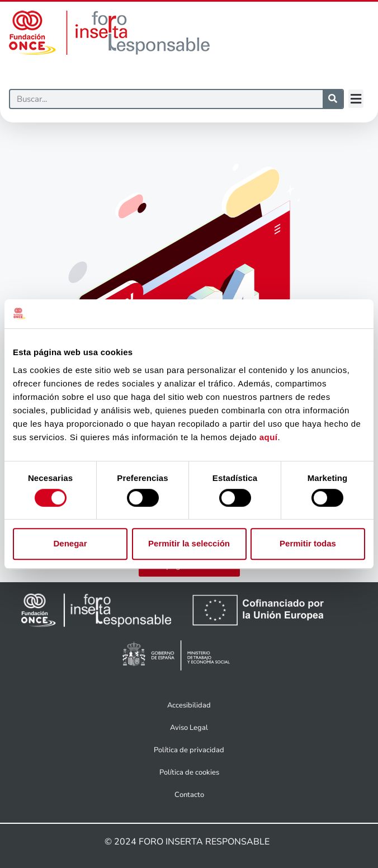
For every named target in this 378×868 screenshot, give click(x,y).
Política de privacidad (189, 750)
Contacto (189, 795)
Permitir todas (308, 543)
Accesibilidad (189, 705)
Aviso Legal (189, 728)
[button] (356, 99)
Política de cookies (189, 772)
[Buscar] (166, 99)
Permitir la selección (189, 543)
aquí (269, 437)
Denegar (70, 543)
